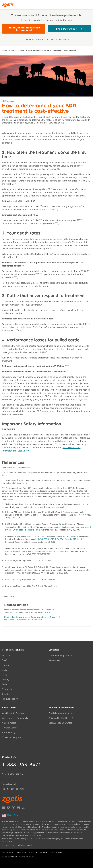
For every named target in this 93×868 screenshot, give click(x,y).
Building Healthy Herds (60, 718)
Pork (4, 675)
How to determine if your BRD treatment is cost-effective (51, 50)
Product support (9, 784)
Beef (22, 51)
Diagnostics (8, 689)
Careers (32, 853)
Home (5, 51)
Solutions (13, 51)
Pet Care (6, 656)
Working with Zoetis (12, 713)
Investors (42, 853)
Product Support (10, 699)
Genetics (6, 694)
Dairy (5, 670)
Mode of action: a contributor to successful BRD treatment (29, 610)
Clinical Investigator (12, 737)
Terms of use (21, 853)
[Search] (89, 4)
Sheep (5, 684)
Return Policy (9, 733)
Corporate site (54, 853)
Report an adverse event (13, 789)
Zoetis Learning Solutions (61, 656)
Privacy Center (8, 853)
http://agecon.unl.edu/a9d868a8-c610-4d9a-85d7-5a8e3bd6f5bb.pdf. (52, 539)
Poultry (6, 680)
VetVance (53, 660)
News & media (9, 723)
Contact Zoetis (9, 728)
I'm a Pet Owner (66, 29)
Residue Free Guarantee (60, 723)
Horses (5, 665)
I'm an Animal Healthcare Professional (24, 29)
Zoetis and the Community (15, 718)
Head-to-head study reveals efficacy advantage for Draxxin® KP (32, 617)
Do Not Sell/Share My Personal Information (18, 857)
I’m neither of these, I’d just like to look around (47, 39)
